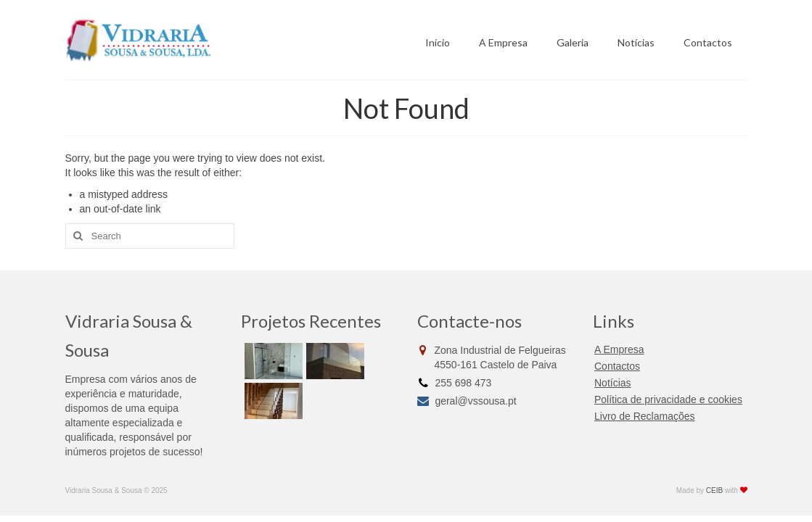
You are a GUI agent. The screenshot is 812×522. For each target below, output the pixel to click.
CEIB (714, 490)
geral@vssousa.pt (467, 401)
